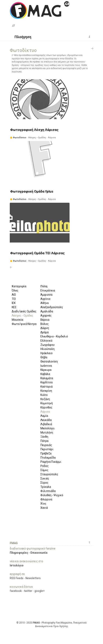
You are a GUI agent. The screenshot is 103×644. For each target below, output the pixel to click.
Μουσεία (17, 320)
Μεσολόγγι (48, 428)
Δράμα (45, 332)
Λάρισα (45, 412)
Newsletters (33, 578)
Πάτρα (44, 441)
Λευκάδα (46, 420)
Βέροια (45, 320)
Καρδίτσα (47, 382)
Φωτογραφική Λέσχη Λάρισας (34, 130)
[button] (21, 37)
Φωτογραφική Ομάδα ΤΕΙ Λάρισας (37, 253)
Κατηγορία (19, 286)
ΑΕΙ (14, 295)
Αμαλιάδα (47, 311)
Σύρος (44, 483)
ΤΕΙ (14, 299)
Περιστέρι (47, 449)
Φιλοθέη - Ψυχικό (52, 495)
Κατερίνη (46, 391)
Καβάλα (45, 374)
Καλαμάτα (47, 378)
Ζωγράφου (48, 345)
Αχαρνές (46, 316)
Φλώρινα (46, 499)
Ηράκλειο (47, 353)
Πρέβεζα (46, 453)
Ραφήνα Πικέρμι (51, 462)
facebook (16, 591)
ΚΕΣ (14, 307)
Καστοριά (47, 387)
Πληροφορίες (19, 553)
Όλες (15, 290)
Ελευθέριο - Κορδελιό (54, 336)
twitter (28, 591)
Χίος (43, 504)
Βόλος (45, 324)
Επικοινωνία (39, 553)
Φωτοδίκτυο (20, 138)
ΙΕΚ (14, 303)
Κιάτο (44, 395)
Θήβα (44, 357)
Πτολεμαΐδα (48, 458)
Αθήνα (45, 303)
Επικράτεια (48, 290)
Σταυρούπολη (49, 474)
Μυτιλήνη (47, 433)
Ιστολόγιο (17, 565)
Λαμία (44, 416)
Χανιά (44, 508)
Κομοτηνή (47, 403)
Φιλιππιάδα (48, 491)
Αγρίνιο (45, 299)
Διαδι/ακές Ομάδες (24, 311)
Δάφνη (45, 328)
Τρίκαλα (46, 487)
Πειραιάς (46, 445)
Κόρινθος (46, 407)
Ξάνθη (44, 437)
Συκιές (45, 478)
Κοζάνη (45, 399)
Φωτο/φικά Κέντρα (24, 324)
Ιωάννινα (46, 366)
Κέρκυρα (46, 370)
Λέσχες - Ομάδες (23, 316)
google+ (40, 591)
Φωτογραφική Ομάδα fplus (32, 191)
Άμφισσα (46, 295)
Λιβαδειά (46, 424)
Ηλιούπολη (48, 349)
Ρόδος (45, 466)
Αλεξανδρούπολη (52, 307)
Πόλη (44, 286)
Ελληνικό (46, 341)
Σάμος (44, 470)
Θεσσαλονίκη (49, 361)
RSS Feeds (17, 578)
